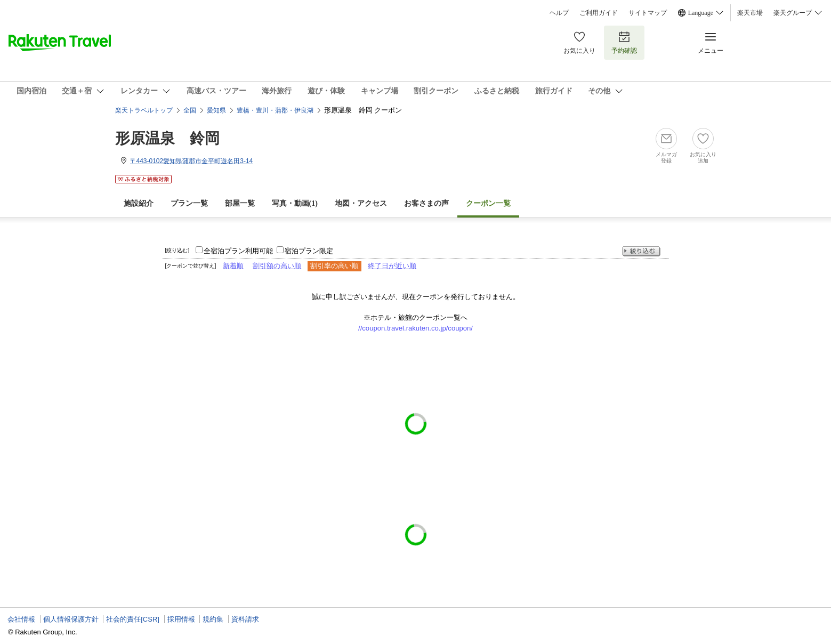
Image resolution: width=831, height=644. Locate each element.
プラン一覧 (189, 203)
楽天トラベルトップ (144, 110)
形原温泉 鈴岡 (167, 138)
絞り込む (641, 251)
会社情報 (21, 619)
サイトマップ (648, 13)
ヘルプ (559, 13)
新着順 (233, 266)
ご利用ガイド (599, 13)
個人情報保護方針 (71, 619)
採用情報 (181, 619)
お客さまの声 (426, 203)
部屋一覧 (240, 203)
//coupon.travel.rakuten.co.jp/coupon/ (416, 328)
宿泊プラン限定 (309, 251)
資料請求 (245, 619)
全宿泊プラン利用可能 (238, 251)
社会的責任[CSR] (133, 619)
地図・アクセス (361, 203)
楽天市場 (750, 13)
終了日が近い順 (392, 266)
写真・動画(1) (295, 203)
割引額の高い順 (277, 266)
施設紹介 (139, 203)
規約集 (213, 619)
